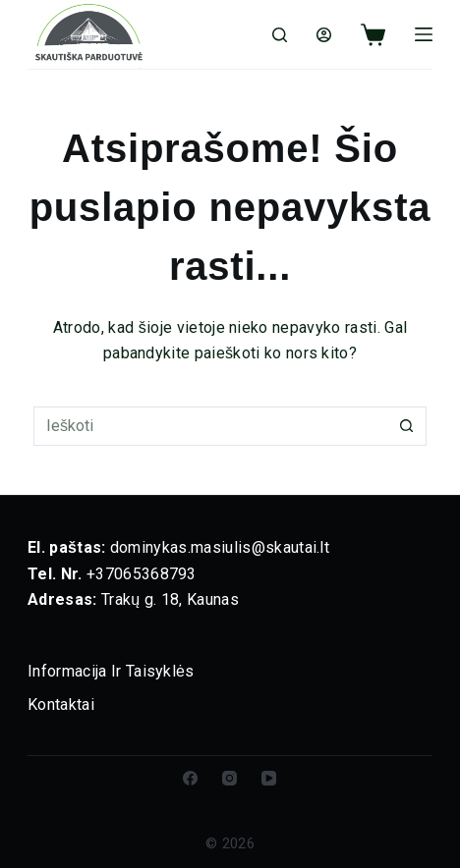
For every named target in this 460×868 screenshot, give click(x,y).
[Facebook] (190, 778)
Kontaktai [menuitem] (61, 705)
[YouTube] (269, 778)
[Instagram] (230, 778)
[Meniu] (424, 34)
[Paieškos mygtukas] (407, 426)
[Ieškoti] (280, 35)
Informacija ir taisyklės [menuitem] (111, 671)
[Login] (324, 35)
